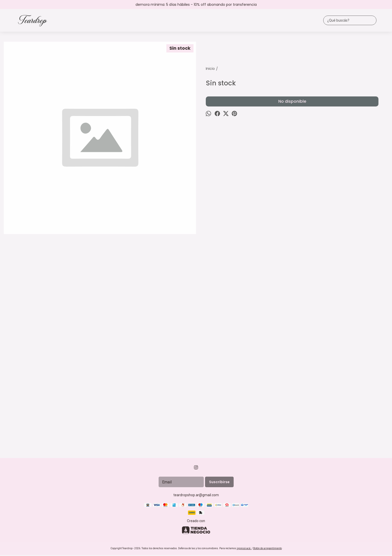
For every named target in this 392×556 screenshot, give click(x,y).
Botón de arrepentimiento (268, 548)
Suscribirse (219, 482)
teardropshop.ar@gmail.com (196, 495)
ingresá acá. (244, 548)
